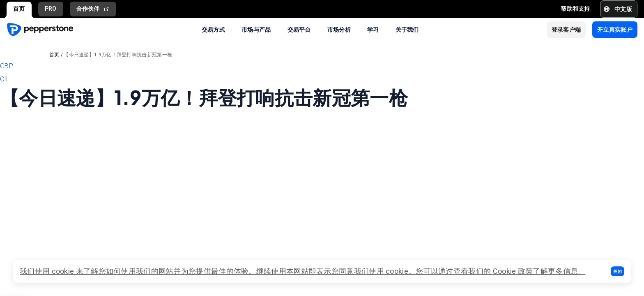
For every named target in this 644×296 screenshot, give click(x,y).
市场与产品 (256, 29)
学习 (373, 29)
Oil (4, 79)
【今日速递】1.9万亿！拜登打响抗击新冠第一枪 (118, 55)
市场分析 (339, 29)
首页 (19, 9)
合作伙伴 (93, 9)
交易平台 (299, 29)
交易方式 (213, 29)
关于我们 (407, 29)
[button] (618, 271)
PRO (51, 9)
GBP (7, 66)
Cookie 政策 (513, 271)
